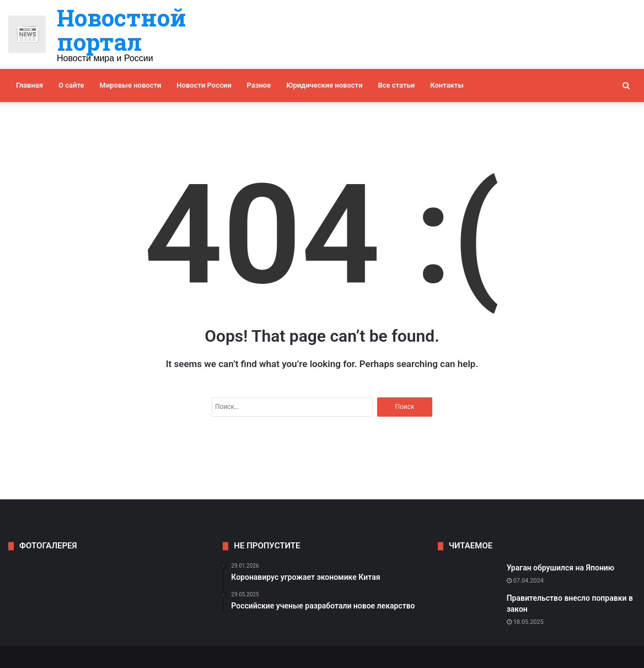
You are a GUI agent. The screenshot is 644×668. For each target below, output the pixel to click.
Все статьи (397, 85)
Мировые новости (131, 85)
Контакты (447, 85)
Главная (29, 85)
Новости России (204, 85)
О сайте (71, 85)
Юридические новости (324, 85)
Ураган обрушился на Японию (561, 568)
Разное (259, 85)
